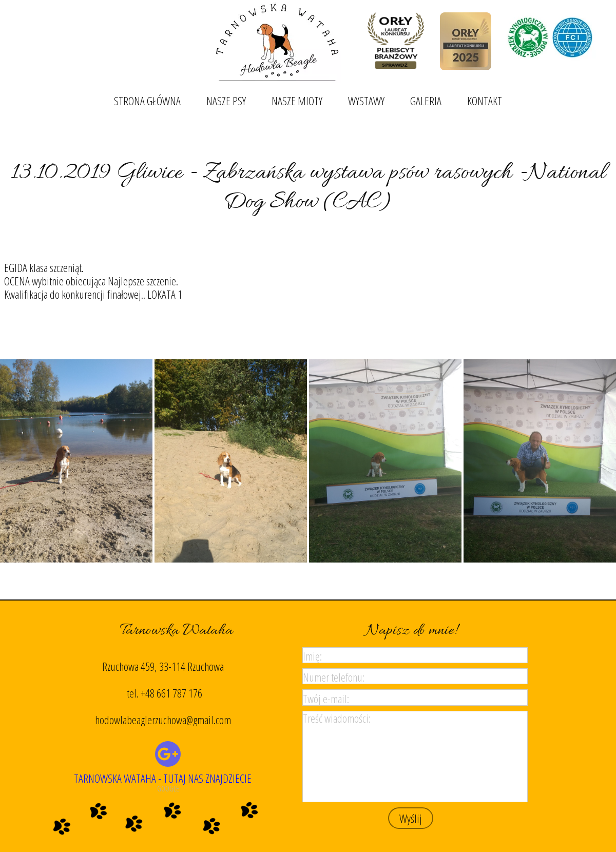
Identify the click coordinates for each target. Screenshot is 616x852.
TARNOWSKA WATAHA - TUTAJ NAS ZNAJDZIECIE (163, 778)
